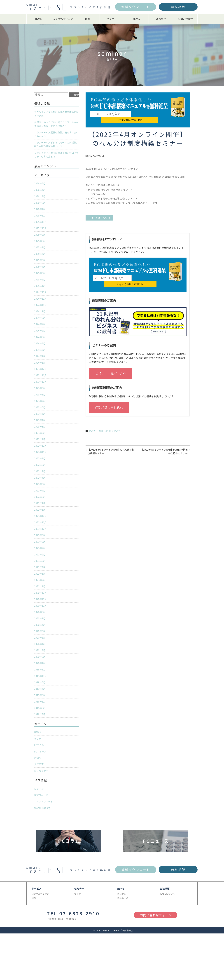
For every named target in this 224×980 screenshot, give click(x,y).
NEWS (136, 19)
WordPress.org (43, 832)
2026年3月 (40, 199)
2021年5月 (40, 577)
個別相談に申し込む (109, 396)
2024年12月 (41, 299)
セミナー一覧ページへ (111, 362)
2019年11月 (41, 696)
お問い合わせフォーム (156, 940)
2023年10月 (41, 392)
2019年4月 (40, 710)
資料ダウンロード (136, 7)
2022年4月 (40, 504)
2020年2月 (40, 677)
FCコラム (39, 768)
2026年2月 (40, 206)
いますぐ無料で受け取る (150, 114)
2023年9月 (40, 398)
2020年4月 (40, 663)
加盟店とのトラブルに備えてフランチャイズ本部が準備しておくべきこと (57, 125)
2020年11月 (41, 617)
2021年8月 (40, 557)
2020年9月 (40, 630)
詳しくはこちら (100, 212)
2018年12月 (41, 723)
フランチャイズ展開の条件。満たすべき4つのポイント (56, 136)
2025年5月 (40, 266)
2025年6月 (40, 259)
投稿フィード (42, 819)
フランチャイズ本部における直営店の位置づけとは (57, 114)
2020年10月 (41, 624)
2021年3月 (40, 590)
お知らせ (104, 419)
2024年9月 (40, 319)
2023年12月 (41, 378)
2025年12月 (41, 219)
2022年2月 (40, 517)
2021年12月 (41, 531)
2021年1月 (40, 604)
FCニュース (41, 774)
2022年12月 (41, 458)
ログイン (39, 813)
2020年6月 (40, 650)
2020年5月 (40, 657)
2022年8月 (40, 478)
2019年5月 (40, 703)
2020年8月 (40, 637)
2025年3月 (40, 279)
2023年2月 (40, 445)
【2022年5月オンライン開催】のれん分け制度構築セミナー (111, 441)
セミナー (112, 19)
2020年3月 (40, 670)
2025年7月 (40, 252)
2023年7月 (40, 411)
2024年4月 (40, 352)
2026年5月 (40, 186)
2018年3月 (40, 736)
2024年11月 (41, 305)
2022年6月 (40, 491)
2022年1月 (40, 524)
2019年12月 (41, 690)
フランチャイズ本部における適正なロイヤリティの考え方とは (57, 157)
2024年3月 (40, 358)
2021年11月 (41, 537)
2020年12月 (41, 610)
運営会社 (161, 19)
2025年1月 (40, 292)
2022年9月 (40, 471)
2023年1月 (40, 451)
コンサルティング (63, 19)
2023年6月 (40, 418)
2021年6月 (40, 571)
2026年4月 (40, 193)
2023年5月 (40, 425)
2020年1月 (40, 683)
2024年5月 (40, 345)
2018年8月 (40, 730)
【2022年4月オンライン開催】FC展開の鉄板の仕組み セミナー (165, 441)
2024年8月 (40, 325)
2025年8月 (40, 246)
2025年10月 (41, 233)
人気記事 (39, 788)
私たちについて (167, 918)
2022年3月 (40, 511)
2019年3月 (40, 716)
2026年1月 (40, 213)
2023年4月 (40, 431)
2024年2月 (40, 365)
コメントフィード (44, 826)
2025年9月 (40, 239)
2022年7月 (40, 484)
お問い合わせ (185, 19)
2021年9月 (40, 551)
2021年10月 (41, 544)
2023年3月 (40, 438)
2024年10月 (41, 312)
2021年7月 (40, 564)
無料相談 (178, 7)
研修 (88, 19)
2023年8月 (40, 405)
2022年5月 (40, 498)
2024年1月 (40, 372)
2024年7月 (40, 332)
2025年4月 (40, 272)
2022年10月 (41, 465)
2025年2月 (40, 286)
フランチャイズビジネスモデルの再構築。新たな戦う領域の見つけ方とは (55, 146)
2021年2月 (40, 597)
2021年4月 (40, 584)
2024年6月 (40, 338)
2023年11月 (41, 385)
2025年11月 (41, 226)
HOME (39, 19)
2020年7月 (40, 644)
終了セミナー (117, 419)
